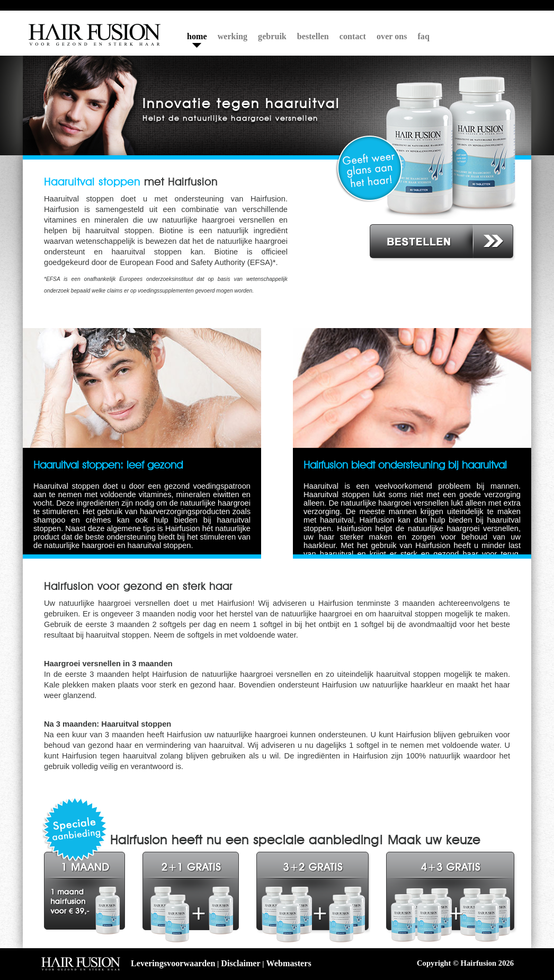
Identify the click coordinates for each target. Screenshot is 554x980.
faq (424, 36)
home (197, 36)
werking (233, 36)
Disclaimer (240, 963)
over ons (392, 36)
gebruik (272, 36)
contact (353, 36)
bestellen (313, 36)
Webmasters (289, 963)
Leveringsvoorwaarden (173, 963)
